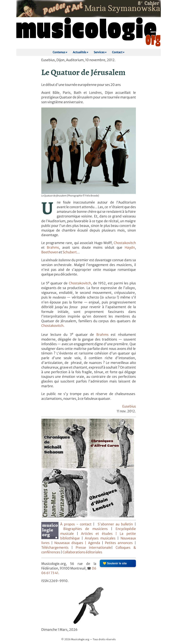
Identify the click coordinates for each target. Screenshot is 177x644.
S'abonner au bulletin (115, 524)
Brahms (53, 248)
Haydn (130, 248)
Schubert (70, 252)
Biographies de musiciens (87, 529)
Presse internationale (93, 548)
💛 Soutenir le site (115, 563)
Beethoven (50, 252)
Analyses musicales (101, 538)
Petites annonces (120, 543)
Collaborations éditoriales (82, 552)
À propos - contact (76, 524)
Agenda (95, 543)
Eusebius (129, 406)
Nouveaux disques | (71, 543)
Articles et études (97, 534)
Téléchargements (55, 548)
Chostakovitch (125, 243)
